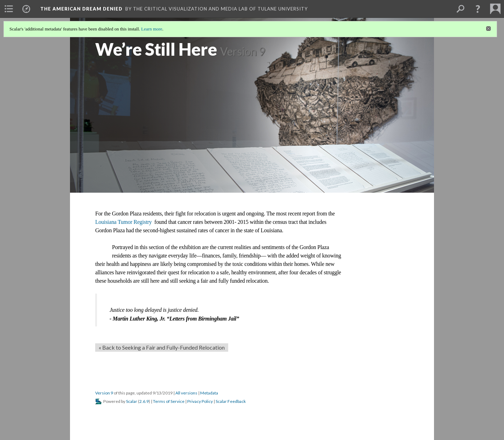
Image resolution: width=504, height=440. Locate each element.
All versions (186, 393)
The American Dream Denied (81, 9)
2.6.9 (144, 401)
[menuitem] (9, 9)
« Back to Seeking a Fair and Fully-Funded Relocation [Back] (162, 347)
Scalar (132, 401)
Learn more (152, 29)
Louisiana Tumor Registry (124, 222)
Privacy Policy (200, 401)
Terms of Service (169, 401)
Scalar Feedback (231, 401)
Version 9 (104, 393)
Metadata (209, 393)
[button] (478, 9)
